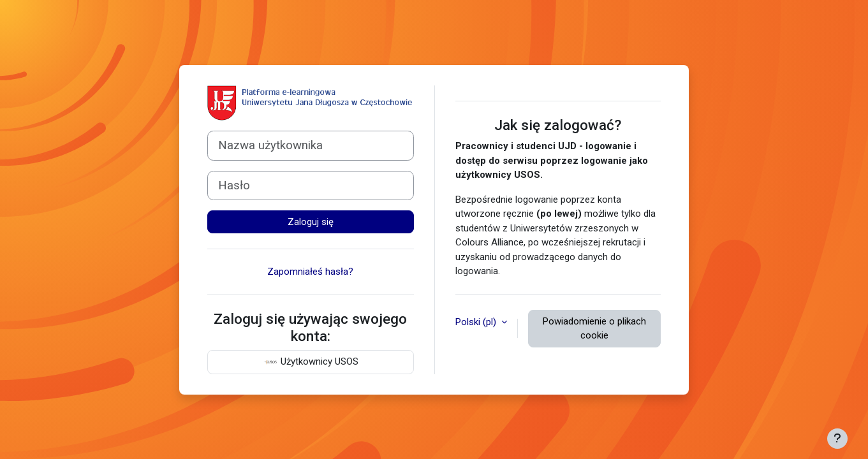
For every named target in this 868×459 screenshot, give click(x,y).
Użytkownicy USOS (311, 362)
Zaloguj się (311, 222)
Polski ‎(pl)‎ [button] (477, 322)
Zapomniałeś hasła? (310, 272)
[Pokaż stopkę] (837, 439)
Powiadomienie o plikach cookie (594, 329)
